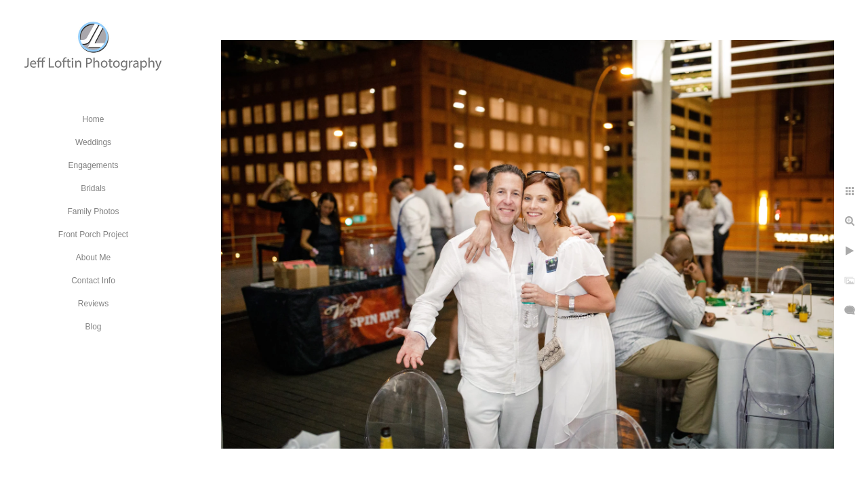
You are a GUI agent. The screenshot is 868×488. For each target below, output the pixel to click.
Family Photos (93, 211)
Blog (93, 327)
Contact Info (93, 281)
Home (93, 119)
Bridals (93, 188)
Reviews (93, 304)
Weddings (93, 142)
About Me (93, 258)
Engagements (93, 165)
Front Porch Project (93, 235)
